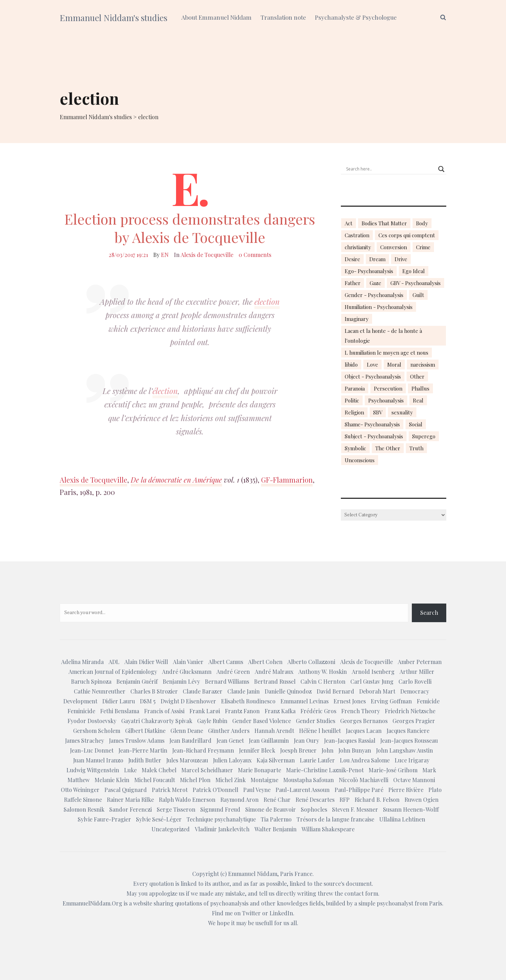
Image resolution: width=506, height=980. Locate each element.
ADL (114, 662)
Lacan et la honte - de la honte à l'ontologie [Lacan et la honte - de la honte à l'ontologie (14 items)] (383, 336)
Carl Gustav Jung (372, 681)
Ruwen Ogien (421, 800)
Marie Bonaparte (260, 770)
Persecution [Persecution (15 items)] (388, 388)
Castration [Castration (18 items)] (357, 235)
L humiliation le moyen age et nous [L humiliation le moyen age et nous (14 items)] (387, 353)
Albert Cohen (265, 662)
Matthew (79, 780)
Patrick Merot (170, 790)
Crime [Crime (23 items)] (423, 247)
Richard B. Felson (377, 800)
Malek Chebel (159, 770)
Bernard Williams (227, 681)
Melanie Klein (112, 780)
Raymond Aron (239, 800)
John (327, 750)
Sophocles (314, 809)
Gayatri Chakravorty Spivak (157, 721)
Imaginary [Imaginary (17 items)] (357, 319)
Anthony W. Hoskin (323, 672)
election (267, 302)
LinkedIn (281, 913)
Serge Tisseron (176, 809)
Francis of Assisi (164, 711)
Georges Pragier (414, 721)
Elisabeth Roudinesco (248, 701)
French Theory (361, 711)
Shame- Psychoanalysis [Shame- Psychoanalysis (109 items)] (372, 424)
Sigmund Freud (220, 809)
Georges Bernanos (364, 721)
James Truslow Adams (137, 740)
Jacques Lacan (364, 731)
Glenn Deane (187, 731)
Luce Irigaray (412, 760)
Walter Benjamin (275, 829)
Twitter (251, 913)
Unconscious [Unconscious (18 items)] (360, 460)
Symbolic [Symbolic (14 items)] (355, 448)
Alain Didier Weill (146, 662)
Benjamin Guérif (137, 681)
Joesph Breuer (298, 750)
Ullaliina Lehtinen (402, 819)
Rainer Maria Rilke (130, 800)
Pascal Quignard (126, 790)
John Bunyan (355, 750)
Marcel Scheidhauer (207, 770)
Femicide (428, 701)
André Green (233, 672)
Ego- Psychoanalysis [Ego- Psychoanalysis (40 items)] (369, 271)
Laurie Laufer (317, 760)
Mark (429, 770)
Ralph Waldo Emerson (187, 800)
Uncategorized (171, 829)
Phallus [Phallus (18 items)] (420, 388)
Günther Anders (229, 731)
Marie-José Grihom (393, 770)
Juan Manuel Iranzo (98, 760)
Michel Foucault (155, 780)
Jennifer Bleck (257, 750)
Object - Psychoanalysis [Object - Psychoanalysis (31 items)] (373, 376)
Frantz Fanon (242, 711)
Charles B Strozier (154, 691)
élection (165, 391)
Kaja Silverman (276, 760)
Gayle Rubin (212, 721)
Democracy (415, 691)
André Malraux (274, 672)
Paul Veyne (257, 790)
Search (429, 612)
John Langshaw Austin (404, 750)
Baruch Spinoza (91, 681)
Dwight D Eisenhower (188, 701)
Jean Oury (306, 740)
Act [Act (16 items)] (349, 223)
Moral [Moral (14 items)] (394, 365)
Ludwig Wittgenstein (93, 770)
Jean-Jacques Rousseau (409, 740)
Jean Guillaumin (269, 740)
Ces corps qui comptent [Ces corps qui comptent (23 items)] (407, 235)
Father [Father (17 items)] (353, 283)
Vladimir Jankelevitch (222, 829)
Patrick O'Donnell (215, 790)
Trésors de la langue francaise (335, 819)
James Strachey (85, 740)
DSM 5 (148, 701)
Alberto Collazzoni (311, 662)
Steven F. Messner (355, 809)
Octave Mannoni (414, 780)
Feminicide (81, 711)
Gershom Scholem (97, 731)
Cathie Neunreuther (100, 691)
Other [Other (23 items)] (417, 376)
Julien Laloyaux (232, 760)
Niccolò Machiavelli (364, 780)
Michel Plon (195, 780)
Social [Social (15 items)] (416, 424)
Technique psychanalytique (221, 819)
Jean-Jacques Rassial (350, 740)
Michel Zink (231, 780)
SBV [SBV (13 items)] (378, 412)
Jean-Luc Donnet (92, 750)
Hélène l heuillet (320, 731)
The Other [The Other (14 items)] (388, 448)
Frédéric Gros (318, 711)
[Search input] (390, 169)
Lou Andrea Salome (365, 760)
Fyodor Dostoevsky (92, 721)
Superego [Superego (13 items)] (424, 436)
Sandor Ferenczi (131, 809)
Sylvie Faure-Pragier (104, 819)
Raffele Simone (83, 800)
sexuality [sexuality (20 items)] (402, 412)
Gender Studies (316, 721)
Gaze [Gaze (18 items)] (375, 283)
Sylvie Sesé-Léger (159, 819)
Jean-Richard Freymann (203, 750)
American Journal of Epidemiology (113, 672)
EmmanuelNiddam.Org (92, 903)
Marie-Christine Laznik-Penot (325, 770)
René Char (277, 800)
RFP (345, 800)
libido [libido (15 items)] (351, 365)
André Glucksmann (187, 672)
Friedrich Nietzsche (410, 711)
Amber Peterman (420, 662)
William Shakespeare (328, 829)
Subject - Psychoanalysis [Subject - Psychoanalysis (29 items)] (374, 436)
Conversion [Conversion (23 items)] (394, 247)
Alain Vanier (188, 662)
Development (80, 701)
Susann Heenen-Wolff (411, 809)
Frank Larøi (205, 711)
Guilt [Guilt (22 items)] (418, 295)
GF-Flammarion (287, 480)
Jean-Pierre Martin (143, 750)
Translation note (283, 17)
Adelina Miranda (82, 662)
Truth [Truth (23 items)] (416, 448)
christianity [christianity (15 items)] (358, 247)
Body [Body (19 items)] (422, 223)
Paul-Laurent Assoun (303, 790)
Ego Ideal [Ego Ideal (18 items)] (414, 271)
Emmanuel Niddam (253, 874)
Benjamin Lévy (181, 681)
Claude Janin (244, 691)
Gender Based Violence (262, 721)
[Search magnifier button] (441, 169)
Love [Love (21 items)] (372, 365)
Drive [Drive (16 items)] (401, 259)
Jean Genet (230, 740)
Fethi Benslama (120, 711)
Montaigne (264, 780)
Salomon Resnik (84, 809)
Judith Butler (145, 760)
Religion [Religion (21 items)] (354, 412)
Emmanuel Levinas (304, 701)
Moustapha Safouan (309, 780)
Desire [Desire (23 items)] (352, 259)
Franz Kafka (280, 711)
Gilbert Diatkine (145, 731)
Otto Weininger (80, 790)
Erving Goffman (391, 701)
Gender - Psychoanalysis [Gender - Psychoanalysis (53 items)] (374, 295)
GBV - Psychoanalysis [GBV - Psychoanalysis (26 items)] (416, 283)
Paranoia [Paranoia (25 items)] (355, 388)
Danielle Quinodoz (288, 691)
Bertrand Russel (275, 681)
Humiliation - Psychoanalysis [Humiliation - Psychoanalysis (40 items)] (379, 307)
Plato (435, 790)
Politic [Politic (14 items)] (352, 400)
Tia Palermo (276, 819)
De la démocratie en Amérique (176, 480)
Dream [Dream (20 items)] (377, 259)
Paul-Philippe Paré (359, 790)
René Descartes (315, 800)
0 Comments (255, 255)
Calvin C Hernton (323, 681)
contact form (361, 893)
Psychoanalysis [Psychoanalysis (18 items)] (386, 400)
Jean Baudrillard (190, 740)
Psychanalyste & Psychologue (356, 17)
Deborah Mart (377, 691)
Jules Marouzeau (187, 760)
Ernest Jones (350, 701)
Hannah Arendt (274, 731)
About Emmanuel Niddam (216, 17)
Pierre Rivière (406, 790)
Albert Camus (226, 662)
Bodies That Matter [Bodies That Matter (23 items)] (384, 223)
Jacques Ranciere (408, 731)
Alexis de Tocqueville (207, 255)
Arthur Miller (417, 672)
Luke (130, 770)
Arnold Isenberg (373, 672)
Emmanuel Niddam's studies (113, 18)
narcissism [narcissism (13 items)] (423, 365)
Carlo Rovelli (415, 681)
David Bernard (335, 691)
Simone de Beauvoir (271, 809)
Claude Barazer (203, 691)
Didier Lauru (119, 701)
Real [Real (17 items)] (418, 400)
